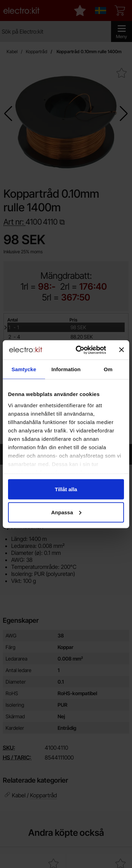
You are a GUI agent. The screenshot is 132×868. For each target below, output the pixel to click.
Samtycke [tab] (24, 369)
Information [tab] (66, 369)
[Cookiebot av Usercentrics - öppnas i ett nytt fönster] (79, 350)
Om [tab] (108, 369)
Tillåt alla (66, 489)
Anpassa (66, 512)
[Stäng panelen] (122, 350)
